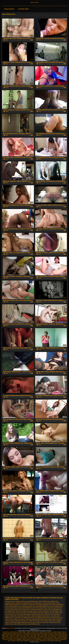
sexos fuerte (21, 616)
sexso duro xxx (46, 616)
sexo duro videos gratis (24, 614)
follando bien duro (29, 603)
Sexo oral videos (12, 641)
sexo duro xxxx (49, 614)
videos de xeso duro (55, 622)
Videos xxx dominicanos (33, 632)
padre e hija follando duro (25, 608)
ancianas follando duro (32, 601)
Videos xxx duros (34, 2)
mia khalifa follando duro (42, 606)
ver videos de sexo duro (28, 618)
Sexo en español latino (35, 634)
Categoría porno (23, 9)
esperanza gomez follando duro (14, 603)
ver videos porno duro (56, 618)
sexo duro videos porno (38, 614)
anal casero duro (10, 601)
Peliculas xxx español (54, 634)
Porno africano (51, 641)
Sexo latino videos (22, 633)
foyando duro (18, 605)
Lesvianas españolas (62, 636)
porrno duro (19, 611)
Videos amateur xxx (27, 640)
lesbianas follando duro (45, 605)
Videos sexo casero (15, 637)
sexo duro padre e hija (56, 613)
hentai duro (25, 605)
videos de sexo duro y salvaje (53, 621)
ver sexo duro (17, 618)
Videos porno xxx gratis (45, 632)
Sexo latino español (56, 632)
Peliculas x (25, 638)
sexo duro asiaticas (43, 613)
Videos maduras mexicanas (51, 637)
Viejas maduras (6, 637)
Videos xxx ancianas (11, 634)
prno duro (39, 611)
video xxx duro (9, 619)
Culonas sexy (6, 640)
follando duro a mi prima (41, 603)
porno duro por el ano (25, 609)
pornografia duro (57, 609)
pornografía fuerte (10, 611)
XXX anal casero (18, 638)
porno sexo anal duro (37, 609)
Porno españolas (52, 636)
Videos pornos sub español (37, 637)
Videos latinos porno (25, 637)
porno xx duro (48, 609)
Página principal (9, 9)
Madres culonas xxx (32, 633)
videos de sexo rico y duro (29, 622)
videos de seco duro (20, 619)
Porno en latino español (47, 638)
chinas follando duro (44, 601)
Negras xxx (19, 634)
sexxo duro (54, 616)
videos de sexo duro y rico (36, 621)
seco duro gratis (54, 611)
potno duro (26, 611)
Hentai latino (23, 636)
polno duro (36, 608)
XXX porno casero (53, 633)
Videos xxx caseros (12, 633)
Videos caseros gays (31, 636)
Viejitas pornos (51, 640)
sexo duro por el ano (11, 614)
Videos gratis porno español (60, 638)
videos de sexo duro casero (48, 619)
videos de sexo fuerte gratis (13, 622)
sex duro (18, 613)
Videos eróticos (22, 632)
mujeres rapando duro (11, 608)
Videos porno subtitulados (16, 640)
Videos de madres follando (35, 638)
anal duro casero (20, 601)
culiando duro (54, 601)
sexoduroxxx (13, 616)
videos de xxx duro (22, 624)
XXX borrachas (9, 638)
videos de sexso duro (42, 622)
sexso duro (28, 616)
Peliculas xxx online (14, 636)
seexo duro (11, 613)
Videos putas (58, 641)
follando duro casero (54, 603)
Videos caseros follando (22, 641)
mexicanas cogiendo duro (28, 606)
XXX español (6, 632)
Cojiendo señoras (14, 632)
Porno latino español (34, 641)
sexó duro (24, 613)
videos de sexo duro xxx (22, 621)
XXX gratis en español (42, 633)
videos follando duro (34, 624)
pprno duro (33, 611)
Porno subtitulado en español (40, 640)
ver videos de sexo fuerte (42, 618)
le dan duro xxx (33, 605)
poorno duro (43, 608)
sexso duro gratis (36, 616)
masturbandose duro (14, 606)
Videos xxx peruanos (42, 636)
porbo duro (50, 608)
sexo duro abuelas (32, 613)
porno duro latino (13, 609)
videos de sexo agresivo (33, 619)
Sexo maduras (44, 634)
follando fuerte (9, 605)
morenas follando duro (56, 606)
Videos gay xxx (43, 641)
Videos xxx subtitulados (60, 640)
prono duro (46, 611)
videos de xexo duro (11, 624)
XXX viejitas (26, 634)
